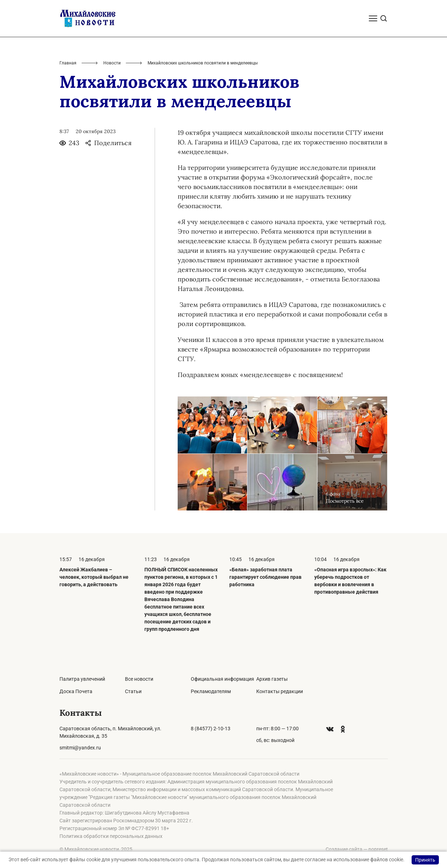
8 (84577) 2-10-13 (211, 729)
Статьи (133, 691)
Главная (68, 63)
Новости (112, 63)
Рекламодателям (211, 691)
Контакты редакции (280, 691)
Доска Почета (76, 691)
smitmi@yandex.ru (80, 748)
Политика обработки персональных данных (111, 836)
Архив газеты (272, 679)
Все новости (139, 679)
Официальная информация (222, 679)
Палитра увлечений (82, 679)
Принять (425, 860)
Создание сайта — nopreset (357, 849)
